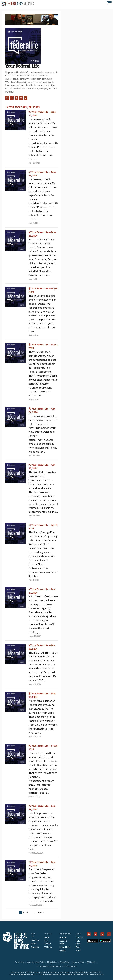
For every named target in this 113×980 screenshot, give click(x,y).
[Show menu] (105, 3)
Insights (62, 951)
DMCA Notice (52, 962)
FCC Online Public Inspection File (49, 966)
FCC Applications (70, 966)
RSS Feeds (48, 947)
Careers (34, 944)
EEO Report (91, 962)
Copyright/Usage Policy (36, 962)
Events (46, 937)
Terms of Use (19, 962)
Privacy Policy (65, 962)
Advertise (63, 937)
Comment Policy (78, 962)
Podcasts (79, 937)
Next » (41, 913)
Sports (78, 947)
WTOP (78, 951)
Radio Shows (78, 942)
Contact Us (35, 947)
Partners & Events (63, 942)
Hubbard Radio (65, 947)
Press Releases (47, 942)
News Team (35, 940)
